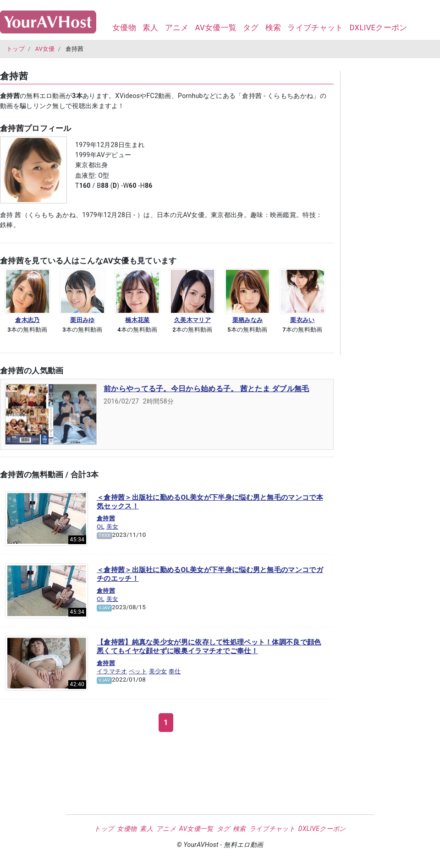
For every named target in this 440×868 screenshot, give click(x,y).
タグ (251, 27)
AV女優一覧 (216, 27)
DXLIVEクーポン (378, 27)
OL (101, 527)
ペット (138, 671)
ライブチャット (315, 27)
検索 (273, 27)
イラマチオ (112, 671)
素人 (151, 27)
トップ (16, 49)
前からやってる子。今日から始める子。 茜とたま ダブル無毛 (206, 389)
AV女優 (45, 49)
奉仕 (175, 671)
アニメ (177, 27)
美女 (113, 527)
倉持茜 (106, 518)
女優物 (124, 27)
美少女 (158, 671)
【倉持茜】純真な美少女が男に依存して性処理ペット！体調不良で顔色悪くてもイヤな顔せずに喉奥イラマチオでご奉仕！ (209, 647)
